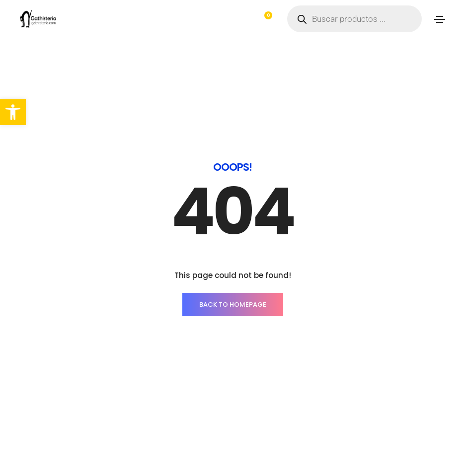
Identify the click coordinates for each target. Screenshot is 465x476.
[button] (13, 112)
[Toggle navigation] (440, 19)
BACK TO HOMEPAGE (233, 305)
